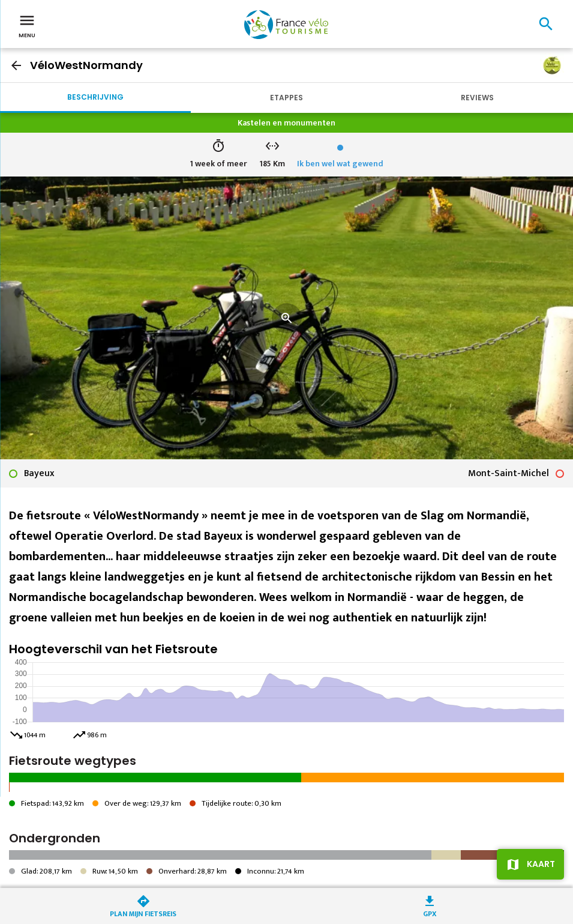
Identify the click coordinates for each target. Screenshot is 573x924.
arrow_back (16, 65)
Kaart (541, 864)
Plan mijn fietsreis (143, 913)
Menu (27, 25)
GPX (430, 913)
